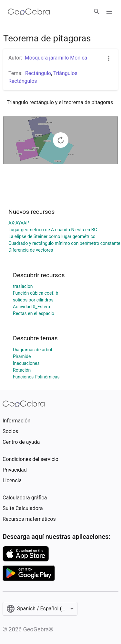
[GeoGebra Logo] (29, 12)
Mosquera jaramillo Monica (56, 58)
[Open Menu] (109, 12)
